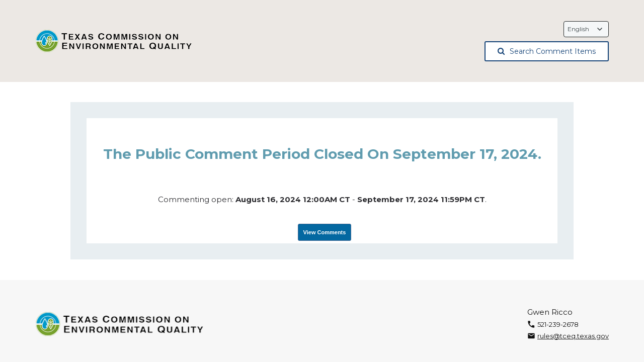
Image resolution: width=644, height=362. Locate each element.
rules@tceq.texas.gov (573, 336)
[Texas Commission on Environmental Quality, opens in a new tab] (114, 41)
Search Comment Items (547, 51)
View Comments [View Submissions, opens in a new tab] (325, 232)
